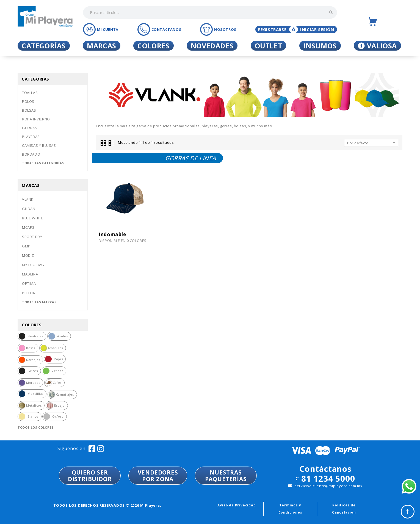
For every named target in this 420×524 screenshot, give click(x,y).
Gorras (30, 128)
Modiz (28, 255)
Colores (153, 46)
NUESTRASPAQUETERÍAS (226, 476)
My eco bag (33, 265)
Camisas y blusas (39, 145)
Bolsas (29, 110)
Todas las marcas (39, 302)
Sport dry (32, 237)
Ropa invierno (36, 119)
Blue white (33, 218)
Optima (29, 283)
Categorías (44, 46)
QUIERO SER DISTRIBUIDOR (90, 476)
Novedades (212, 46)
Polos (28, 101)
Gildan (29, 209)
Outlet (269, 46)
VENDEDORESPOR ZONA (158, 476)
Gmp (26, 246)
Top (408, 512)
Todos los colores (36, 427)
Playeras (31, 137)
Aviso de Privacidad (237, 505)
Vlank (28, 199)
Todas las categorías (43, 163)
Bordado (31, 154)
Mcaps (28, 227)
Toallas (30, 93)
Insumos (320, 46)
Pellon (29, 293)
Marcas (102, 46)
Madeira (30, 274)
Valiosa (377, 46)
